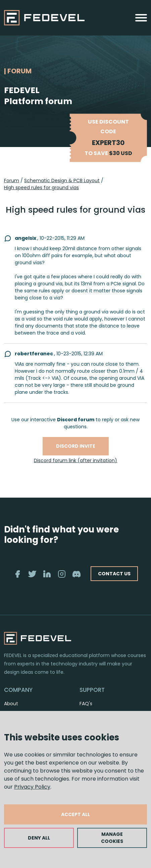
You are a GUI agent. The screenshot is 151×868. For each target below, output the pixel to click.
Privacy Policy (32, 787)
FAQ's (86, 704)
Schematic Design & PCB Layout (62, 180)
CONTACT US (114, 574)
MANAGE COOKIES (112, 838)
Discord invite (76, 446)
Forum (12, 180)
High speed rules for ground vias (41, 188)
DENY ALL (39, 838)
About (11, 704)
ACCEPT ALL (75, 814)
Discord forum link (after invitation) (75, 460)
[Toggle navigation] (141, 18)
